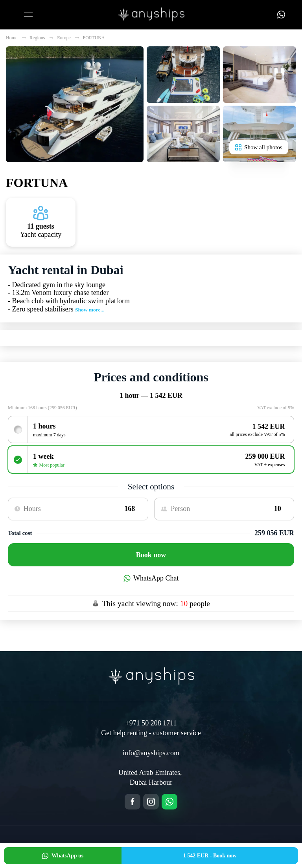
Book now (151, 555)
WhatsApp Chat (151, 578)
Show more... (90, 310)
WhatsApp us (63, 856)
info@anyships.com (151, 753)
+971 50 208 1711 (151, 723)
